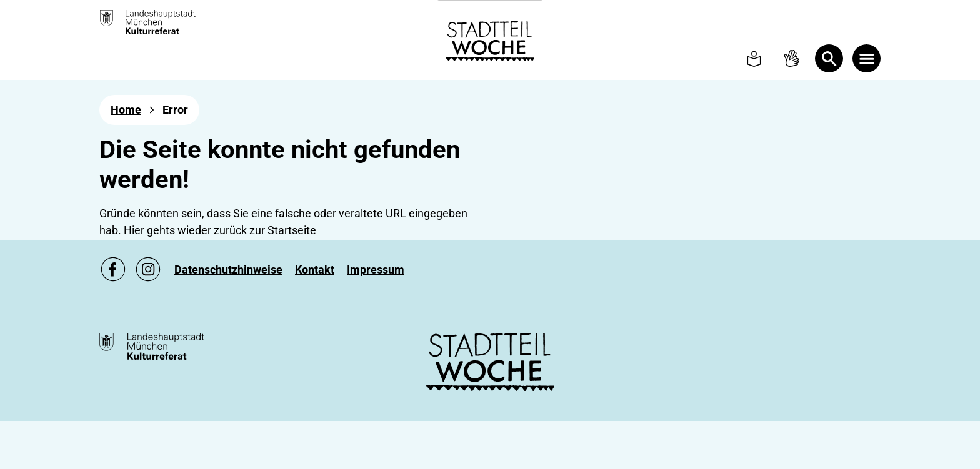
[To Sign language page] (792, 58)
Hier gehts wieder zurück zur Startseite (220, 230)
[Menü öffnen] (867, 58)
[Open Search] (829, 58)
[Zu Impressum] (376, 269)
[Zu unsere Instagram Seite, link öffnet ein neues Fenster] (148, 269)
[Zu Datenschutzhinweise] (228, 269)
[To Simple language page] (754, 58)
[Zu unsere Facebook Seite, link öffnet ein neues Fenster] (113, 269)
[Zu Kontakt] (315, 269)
